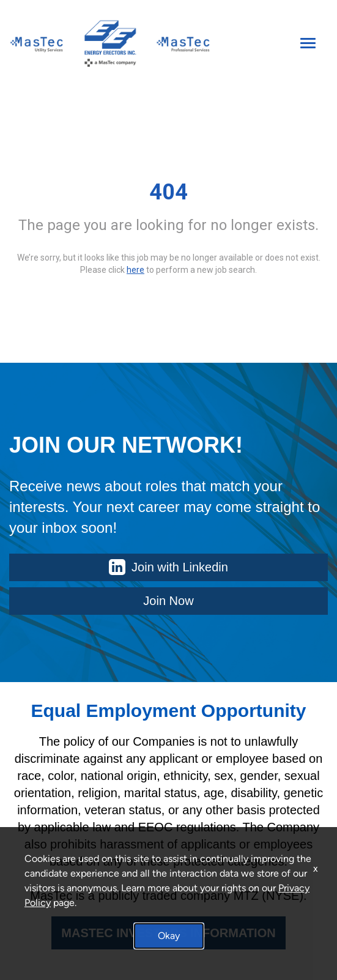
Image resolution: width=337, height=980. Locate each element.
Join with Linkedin (168, 567)
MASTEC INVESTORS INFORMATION (168, 933)
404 (168, 192)
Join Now (168, 601)
